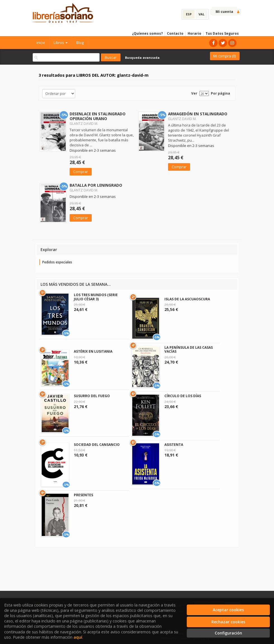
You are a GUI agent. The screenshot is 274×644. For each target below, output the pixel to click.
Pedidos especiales (57, 262)
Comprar (81, 172)
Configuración (228, 633)
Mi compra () (225, 56)
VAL (201, 14)
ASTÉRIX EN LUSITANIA (93, 351)
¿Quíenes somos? (147, 33)
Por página (220, 93)
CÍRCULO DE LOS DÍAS (183, 396)
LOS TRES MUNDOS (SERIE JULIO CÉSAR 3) (96, 297)
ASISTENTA (174, 445)
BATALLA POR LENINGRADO (96, 185)
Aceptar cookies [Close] (228, 610)
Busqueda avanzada (142, 58)
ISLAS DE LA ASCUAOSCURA (187, 299)
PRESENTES (83, 495)
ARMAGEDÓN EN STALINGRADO (198, 114)
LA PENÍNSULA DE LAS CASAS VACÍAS (189, 349)
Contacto (175, 33)
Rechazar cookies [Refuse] (228, 622)
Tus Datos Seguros (222, 33)
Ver (194, 93)
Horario (194, 33)
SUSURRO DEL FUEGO (92, 396)
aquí (78, 637)
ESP (189, 14)
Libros (61, 43)
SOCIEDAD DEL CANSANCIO (97, 445)
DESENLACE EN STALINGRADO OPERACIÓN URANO (98, 116)
